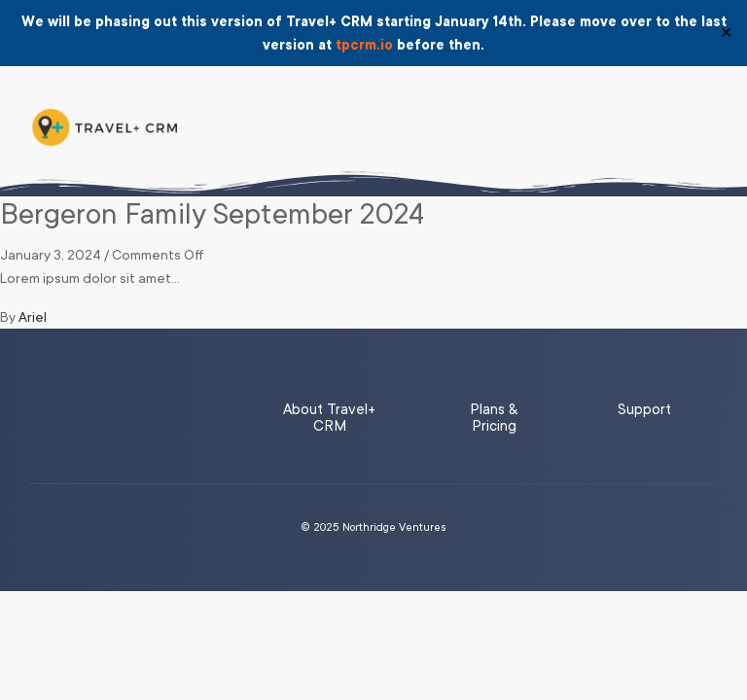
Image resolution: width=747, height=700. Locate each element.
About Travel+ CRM (329, 418)
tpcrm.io (364, 45)
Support (644, 410)
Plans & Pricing (494, 418)
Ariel (33, 317)
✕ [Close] (726, 33)
